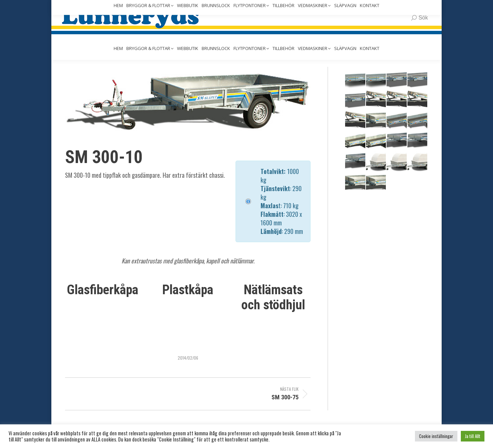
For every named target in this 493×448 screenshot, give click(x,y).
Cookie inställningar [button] (436, 436)
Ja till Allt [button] (473, 436)
